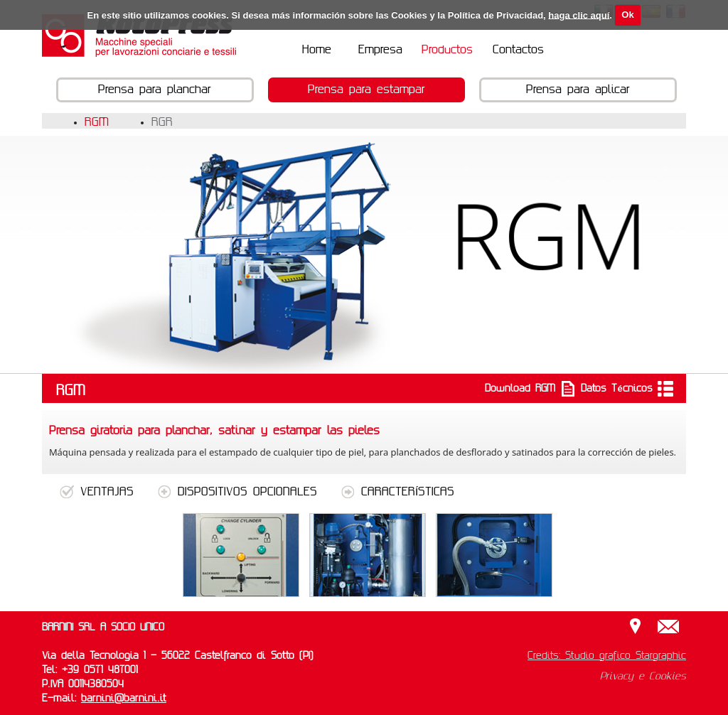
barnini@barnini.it (124, 699)
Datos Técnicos (627, 389)
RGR (162, 122)
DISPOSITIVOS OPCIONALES (240, 492)
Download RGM (530, 389)
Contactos (518, 50)
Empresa (380, 50)
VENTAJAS (97, 492)
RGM (97, 122)
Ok (627, 15)
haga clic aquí (579, 15)
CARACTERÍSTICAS (397, 492)
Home (317, 50)
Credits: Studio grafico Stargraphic (607, 656)
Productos (447, 50)
